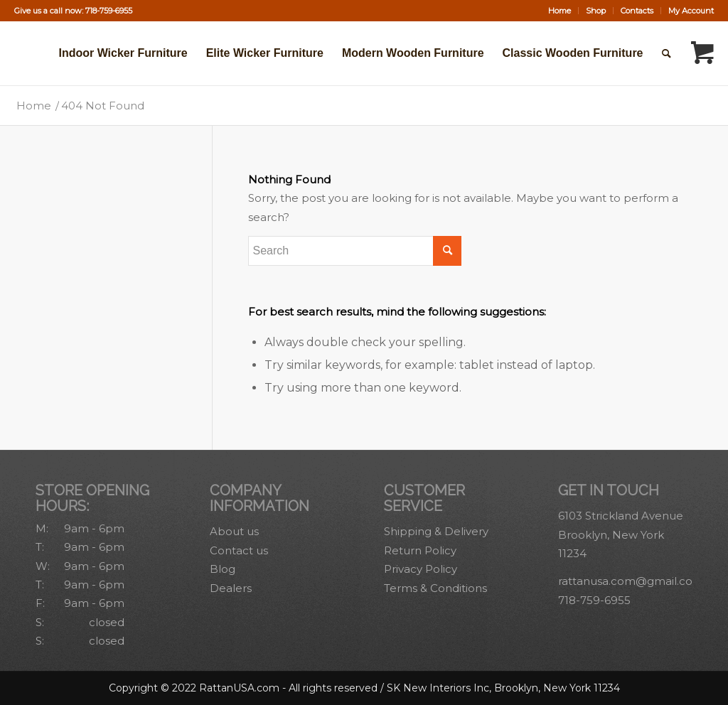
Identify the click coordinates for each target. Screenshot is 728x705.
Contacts (637, 11)
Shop (596, 11)
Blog (223, 569)
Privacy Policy (421, 569)
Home (560, 11)
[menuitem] (560, 11)
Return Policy (420, 550)
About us (234, 531)
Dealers (231, 588)
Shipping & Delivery (436, 531)
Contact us (239, 550)
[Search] (667, 53)
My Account (691, 11)
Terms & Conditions (435, 588)
